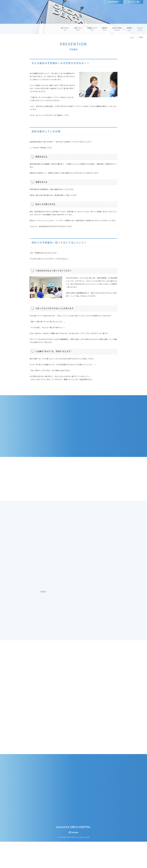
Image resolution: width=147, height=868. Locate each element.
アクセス (140, 29)
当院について (78, 29)
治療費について (92, 29)
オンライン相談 (134, 2)
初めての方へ (65, 29)
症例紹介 (129, 29)
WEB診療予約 (114, 2)
